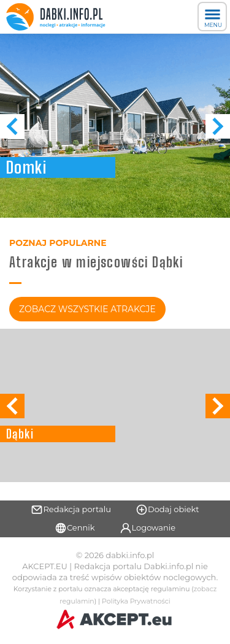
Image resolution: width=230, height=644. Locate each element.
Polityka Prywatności (136, 601)
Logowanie (148, 528)
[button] (218, 126)
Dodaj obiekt (167, 510)
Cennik (75, 528)
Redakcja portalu (71, 510)
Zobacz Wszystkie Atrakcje (87, 309)
